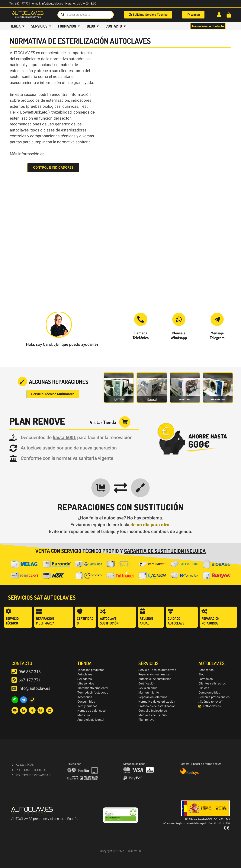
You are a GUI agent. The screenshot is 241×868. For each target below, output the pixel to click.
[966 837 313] (14, 672)
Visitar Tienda (103, 422)
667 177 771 (30, 680)
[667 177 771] (14, 680)
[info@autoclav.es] (14, 688)
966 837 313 (30, 672)
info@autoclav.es (34, 688)
